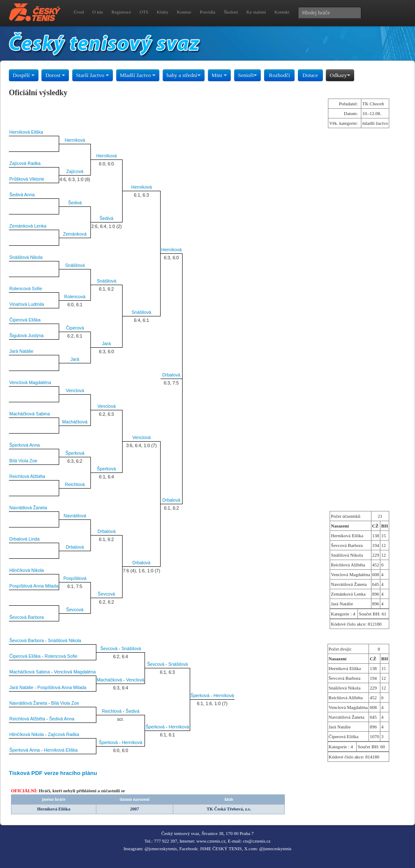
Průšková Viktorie (27, 179)
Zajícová (75, 171)
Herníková (75, 140)
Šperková (75, 453)
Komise (184, 12)
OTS (144, 12)
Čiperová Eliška (25, 320)
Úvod (79, 12)
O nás (97, 12)
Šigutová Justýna (26, 335)
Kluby (163, 12)
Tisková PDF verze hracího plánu (53, 773)
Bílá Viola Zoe (23, 461)
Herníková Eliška (26, 132)
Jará (106, 343)
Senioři (248, 75)
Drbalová (171, 375)
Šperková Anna (25, 445)
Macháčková (75, 422)
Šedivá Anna (22, 195)
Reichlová (75, 484)
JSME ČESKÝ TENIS (221, 849)
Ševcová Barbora (27, 617)
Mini (220, 75)
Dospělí (24, 75)
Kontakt (282, 12)
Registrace (121, 12)
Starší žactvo (93, 75)
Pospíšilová (75, 578)
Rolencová (75, 297)
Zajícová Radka (25, 163)
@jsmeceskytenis (161, 849)
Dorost (55, 75)
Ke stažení (256, 12)
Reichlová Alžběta (27, 476)
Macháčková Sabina (30, 414)
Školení (231, 12)
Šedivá (75, 203)
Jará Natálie (21, 351)
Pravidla (208, 12)
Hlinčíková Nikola (27, 570)
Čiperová (75, 328)
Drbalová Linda (25, 539)
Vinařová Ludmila (27, 304)
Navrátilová (75, 516)
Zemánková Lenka (28, 226)
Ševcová (106, 594)
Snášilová (75, 265)
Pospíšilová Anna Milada (34, 586)
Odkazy (340, 75)
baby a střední (184, 75)
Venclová (75, 390)
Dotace (310, 75)
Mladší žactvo (138, 75)
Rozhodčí (279, 75)
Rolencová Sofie (26, 288)
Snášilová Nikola (26, 257)
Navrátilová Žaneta (28, 508)
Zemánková (75, 234)
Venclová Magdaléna (30, 382)
